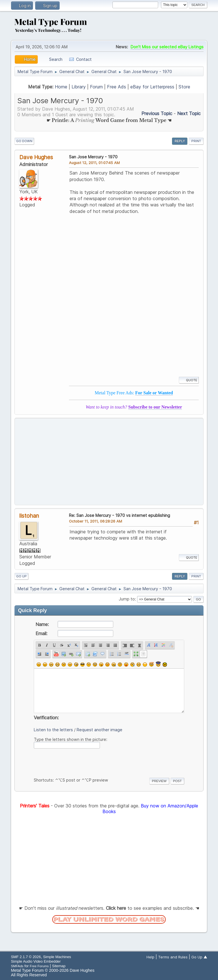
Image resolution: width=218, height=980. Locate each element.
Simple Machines (57, 957)
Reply (180, 141)
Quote (189, 380)
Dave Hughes (36, 157)
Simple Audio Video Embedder (36, 961)
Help (150, 957)
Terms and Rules (173, 957)
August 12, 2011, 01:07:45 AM (94, 163)
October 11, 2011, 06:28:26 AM (96, 521)
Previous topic (157, 113)
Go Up (21, 576)
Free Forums (39, 966)
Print (196, 141)
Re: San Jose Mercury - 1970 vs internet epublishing (120, 515)
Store (184, 87)
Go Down (24, 141)
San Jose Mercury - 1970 (93, 157)
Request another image (99, 730)
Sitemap (59, 966)
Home (61, 87)
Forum (96, 87)
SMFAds (17, 966)
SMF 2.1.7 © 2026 (26, 957)
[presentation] (77, 762)
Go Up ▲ (199, 957)
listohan (29, 516)
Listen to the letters (53, 730)
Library (79, 87)
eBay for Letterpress (152, 87)
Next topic (189, 113)
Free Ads (117, 87)
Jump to (127, 599)
